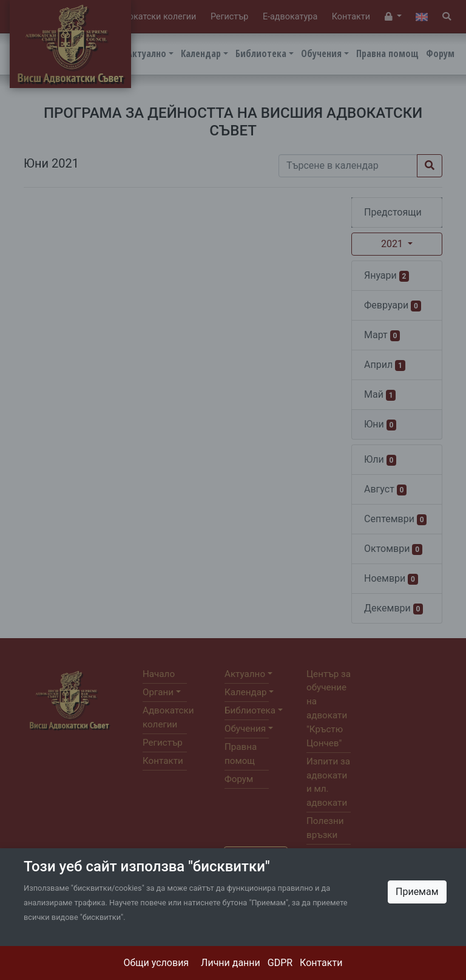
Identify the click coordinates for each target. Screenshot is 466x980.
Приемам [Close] (417, 892)
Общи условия (157, 963)
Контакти (321, 963)
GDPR (280, 963)
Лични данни (231, 963)
